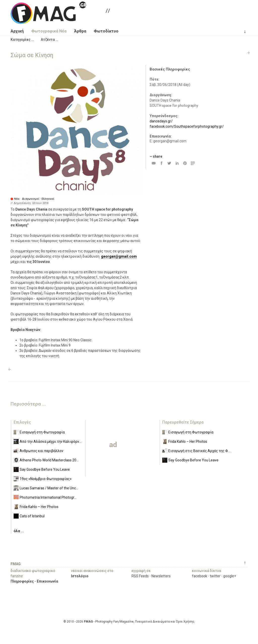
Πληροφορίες (22, 581)
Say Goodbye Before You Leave (45, 469)
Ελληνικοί (48, 199)
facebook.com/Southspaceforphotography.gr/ (187, 126)
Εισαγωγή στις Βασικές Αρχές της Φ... (199, 451)
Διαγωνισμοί (31, 199)
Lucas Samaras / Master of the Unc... (49, 488)
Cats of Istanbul (32, 516)
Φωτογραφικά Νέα (49, 31)
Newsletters (161, 576)
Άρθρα (80, 31)
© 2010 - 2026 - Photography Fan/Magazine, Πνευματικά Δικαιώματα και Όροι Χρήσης (129, 622)
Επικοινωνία (47, 581)
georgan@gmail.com (119, 256)
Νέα (17, 199)
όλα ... (19, 531)
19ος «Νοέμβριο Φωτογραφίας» (46, 479)
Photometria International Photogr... (48, 497)
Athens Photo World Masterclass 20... (49, 460)
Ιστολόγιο (80, 576)
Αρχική (17, 31)
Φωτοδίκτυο (106, 31)
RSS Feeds (140, 576)
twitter (215, 576)
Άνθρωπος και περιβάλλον (41, 451)
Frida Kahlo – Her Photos (39, 507)
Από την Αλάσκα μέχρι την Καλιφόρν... (51, 442)
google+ (230, 576)
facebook (200, 576)
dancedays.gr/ (161, 121)
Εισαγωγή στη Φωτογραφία (42, 432)
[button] (22, 40)
